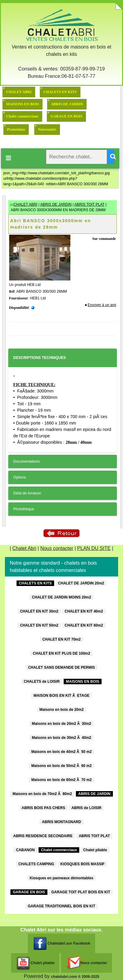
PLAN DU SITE (94, 548)
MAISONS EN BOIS (22, 104)
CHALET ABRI (19, 92)
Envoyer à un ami (102, 305)
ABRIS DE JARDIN (67, 104)
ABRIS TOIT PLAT (89, 204)
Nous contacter (57, 548)
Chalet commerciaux (22, 116)
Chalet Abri (24, 548)
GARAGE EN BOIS (66, 116)
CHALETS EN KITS (60, 92)
